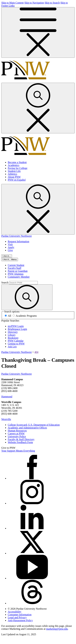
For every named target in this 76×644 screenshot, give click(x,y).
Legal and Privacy (17, 617)
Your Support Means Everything (18, 451)
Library (12, 335)
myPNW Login (16, 326)
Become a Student (17, 162)
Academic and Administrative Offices (27, 428)
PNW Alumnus (16, 274)
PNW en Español (17, 180)
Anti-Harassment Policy (20, 620)
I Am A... (7, 256)
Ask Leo (12, 347)
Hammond (7, 397)
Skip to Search (52, 3)
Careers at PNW (16, 434)
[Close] (10, 259)
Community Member (19, 277)
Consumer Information (20, 615)
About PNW (14, 177)
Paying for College (18, 168)
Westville (6, 419)
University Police (17, 436)
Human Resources (17, 431)
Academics (14, 165)
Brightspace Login (17, 329)
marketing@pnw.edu (57, 629)
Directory (13, 332)
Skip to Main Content (12, 3)
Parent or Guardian (18, 271)
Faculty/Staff (15, 268)
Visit (10, 244)
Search (5, 283)
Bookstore (13, 338)
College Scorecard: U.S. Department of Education (34, 425)
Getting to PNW (16, 344)
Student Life (14, 171)
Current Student (16, 265)
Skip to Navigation (34, 3)
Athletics (12, 174)
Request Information (18, 241)
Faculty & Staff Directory (21, 439)
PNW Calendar (16, 341)
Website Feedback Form (20, 442)
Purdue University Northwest (17, 236)
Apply (11, 247)
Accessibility (15, 612)
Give (10, 250)
